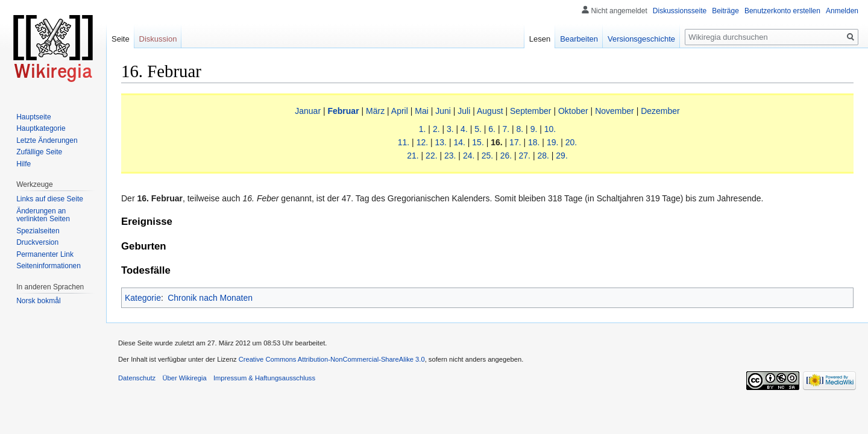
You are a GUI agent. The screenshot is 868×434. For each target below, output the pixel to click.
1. (423, 129)
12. (422, 142)
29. (561, 156)
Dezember (660, 111)
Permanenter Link (45, 254)
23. (450, 156)
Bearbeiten (579, 39)
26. (506, 156)
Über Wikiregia (184, 378)
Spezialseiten (38, 231)
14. (459, 142)
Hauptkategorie (41, 128)
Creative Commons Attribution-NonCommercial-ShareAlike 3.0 (332, 359)
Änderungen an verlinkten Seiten (43, 215)
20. (571, 142)
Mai (422, 111)
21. (413, 156)
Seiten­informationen (49, 266)
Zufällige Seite (39, 152)
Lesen (540, 39)
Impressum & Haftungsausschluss (264, 378)
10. (550, 129)
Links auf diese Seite (50, 199)
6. (492, 129)
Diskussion (158, 39)
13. (441, 142)
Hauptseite (33, 117)
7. (506, 129)
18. (534, 142)
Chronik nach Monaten (210, 298)
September (530, 111)
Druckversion (37, 242)
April (400, 111)
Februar (343, 111)
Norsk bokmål (38, 301)
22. (431, 156)
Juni (443, 111)
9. (534, 129)
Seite (121, 39)
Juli (464, 111)
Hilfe (24, 164)
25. (487, 156)
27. (525, 156)
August (490, 111)
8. (520, 129)
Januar (308, 111)
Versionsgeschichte (641, 39)
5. (478, 129)
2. (436, 129)
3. (450, 129)
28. (543, 156)
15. (478, 142)
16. (496, 142)
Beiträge (725, 11)
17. (515, 142)
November (615, 111)
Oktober (573, 111)
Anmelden (842, 11)
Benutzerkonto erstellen (782, 11)
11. (404, 142)
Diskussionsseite (680, 11)
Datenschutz (137, 378)
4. (464, 129)
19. (552, 142)
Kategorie (143, 298)
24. (469, 156)
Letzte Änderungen (47, 140)
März (375, 111)
